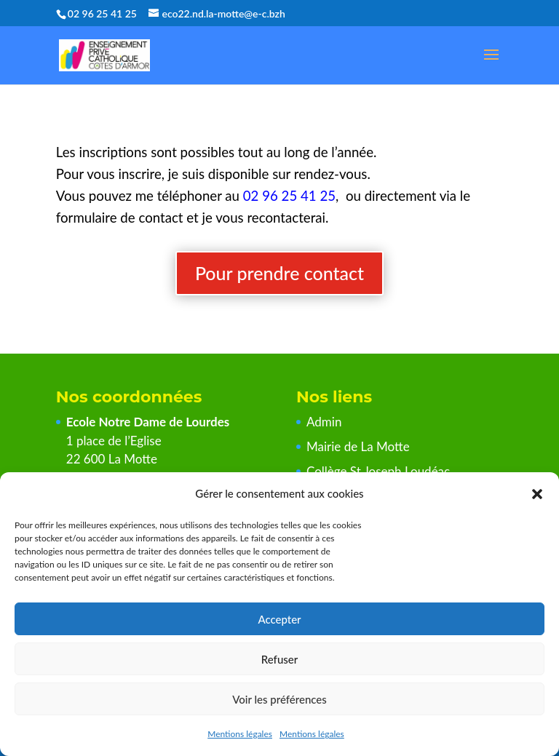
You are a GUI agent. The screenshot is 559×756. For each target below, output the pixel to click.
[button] (537, 494)
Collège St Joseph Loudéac (380, 471)
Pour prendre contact (279, 273)
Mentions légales (240, 734)
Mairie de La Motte (358, 446)
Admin (324, 422)
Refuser (279, 659)
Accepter (279, 619)
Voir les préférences (279, 699)
